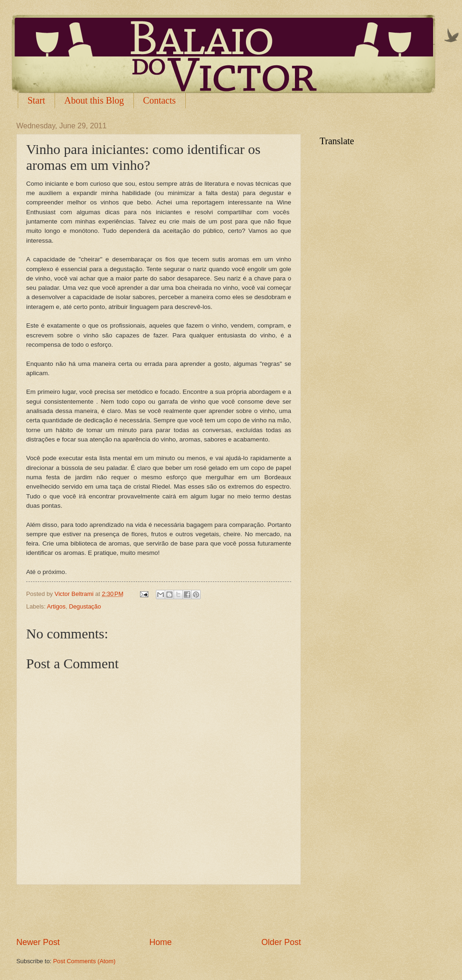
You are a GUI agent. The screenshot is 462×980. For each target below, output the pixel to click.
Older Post (281, 942)
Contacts (160, 100)
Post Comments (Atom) (84, 961)
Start (36, 100)
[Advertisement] (159, 910)
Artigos (56, 606)
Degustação (85, 606)
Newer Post (38, 942)
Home (161, 942)
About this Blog (94, 100)
